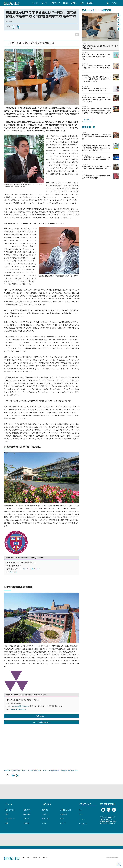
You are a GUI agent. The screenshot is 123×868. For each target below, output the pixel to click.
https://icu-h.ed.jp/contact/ (31, 569)
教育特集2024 (73, 771)
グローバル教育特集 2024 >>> (42, 722)
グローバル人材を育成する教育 (32, 771)
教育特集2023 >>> (42, 716)
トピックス (47, 804)
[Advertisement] (42, 746)
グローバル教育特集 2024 (52, 771)
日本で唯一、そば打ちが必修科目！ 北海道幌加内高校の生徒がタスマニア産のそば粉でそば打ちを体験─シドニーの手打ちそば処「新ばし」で (97, 111)
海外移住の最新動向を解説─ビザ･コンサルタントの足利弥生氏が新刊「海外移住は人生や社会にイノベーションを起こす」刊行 (96, 148)
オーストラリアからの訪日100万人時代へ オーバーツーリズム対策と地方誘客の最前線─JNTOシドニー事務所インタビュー (97, 79)
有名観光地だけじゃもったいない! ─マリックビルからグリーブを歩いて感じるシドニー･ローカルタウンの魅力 (97, 100)
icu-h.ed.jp (14, 572)
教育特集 (64, 771)
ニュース (9, 804)
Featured (7, 771)
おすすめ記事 (16, 771)
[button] (35, 3)
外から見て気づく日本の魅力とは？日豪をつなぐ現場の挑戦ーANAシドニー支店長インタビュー (96, 68)
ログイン (115, 3)
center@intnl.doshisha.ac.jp (20, 706)
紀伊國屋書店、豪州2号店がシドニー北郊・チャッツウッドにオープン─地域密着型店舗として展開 (97, 137)
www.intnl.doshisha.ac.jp (18, 709)
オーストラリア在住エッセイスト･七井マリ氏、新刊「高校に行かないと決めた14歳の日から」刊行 (97, 57)
